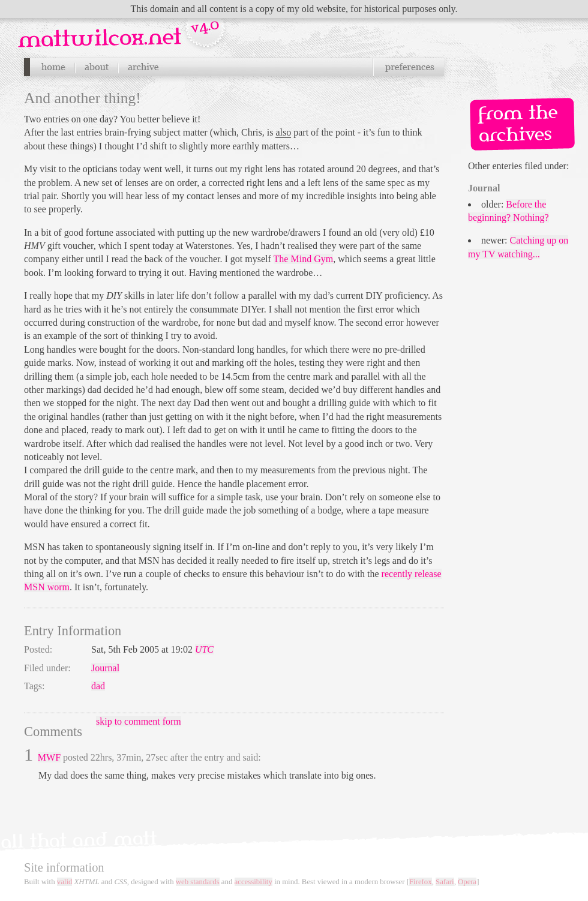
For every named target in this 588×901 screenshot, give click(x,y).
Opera (467, 882)
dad (98, 686)
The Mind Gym (304, 259)
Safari (445, 882)
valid (65, 882)
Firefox (421, 882)
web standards (198, 882)
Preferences (409, 67)
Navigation (123, 29)
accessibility (253, 882)
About (97, 67)
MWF (49, 757)
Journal (105, 668)
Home (53, 67)
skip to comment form (139, 721)
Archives (143, 67)
